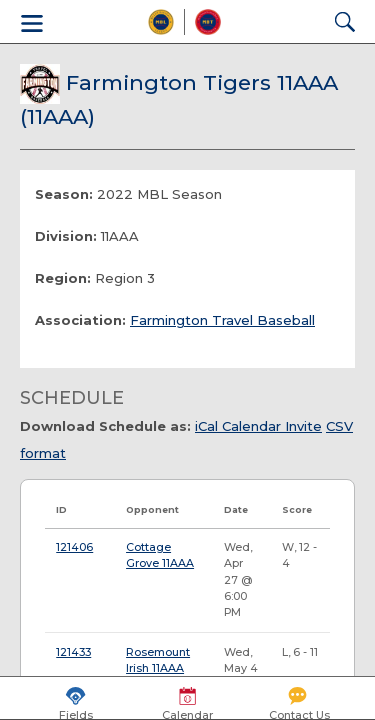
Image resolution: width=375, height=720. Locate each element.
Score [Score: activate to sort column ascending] (297, 509)
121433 (73, 652)
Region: (63, 278)
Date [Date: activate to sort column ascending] (236, 509)
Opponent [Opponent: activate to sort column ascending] (152, 509)
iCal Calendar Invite (258, 426)
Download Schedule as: (105, 426)
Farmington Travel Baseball (222, 320)
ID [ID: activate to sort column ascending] (61, 509)
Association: (80, 320)
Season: (64, 194)
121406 (74, 547)
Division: (66, 236)
